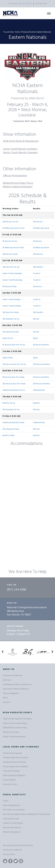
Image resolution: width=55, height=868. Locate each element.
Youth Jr (37, 274)
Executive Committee (13, 676)
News (5, 698)
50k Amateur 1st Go (11, 410)
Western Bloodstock (12, 828)
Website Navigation (12, 832)
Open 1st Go (8, 338)
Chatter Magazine (11, 693)
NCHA (30, 846)
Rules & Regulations (12, 805)
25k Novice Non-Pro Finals (14, 384)
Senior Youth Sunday (12, 306)
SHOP (29, 4)
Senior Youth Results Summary (20, 153)
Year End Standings (11, 771)
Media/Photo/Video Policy (18, 183)
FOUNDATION (15, 4)
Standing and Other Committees (17, 685)
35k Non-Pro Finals (11, 312)
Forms (6, 801)
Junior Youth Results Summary (20, 149)
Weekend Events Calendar (14, 762)
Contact (7, 702)
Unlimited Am (39, 390)
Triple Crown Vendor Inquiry (15, 723)
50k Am (36, 410)
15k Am (36, 319)
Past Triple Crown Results (14, 810)
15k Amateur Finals (10, 332)
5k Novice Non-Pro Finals (13, 377)
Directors (7, 680)
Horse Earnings (9, 780)
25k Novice (38, 222)
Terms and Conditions (12, 850)
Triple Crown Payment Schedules (17, 719)
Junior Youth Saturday (12, 274)
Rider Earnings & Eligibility (14, 776)
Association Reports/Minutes (16, 689)
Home (17, 32)
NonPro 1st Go (9, 403)
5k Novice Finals (9, 287)
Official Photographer (15, 176)
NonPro (36, 403)
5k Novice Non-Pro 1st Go (14, 345)
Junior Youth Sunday (11, 300)
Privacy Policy (9, 854)
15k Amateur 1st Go (11, 319)
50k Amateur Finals (11, 429)
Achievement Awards (12, 753)
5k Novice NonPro (41, 345)
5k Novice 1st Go (10, 241)
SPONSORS (41, 4)
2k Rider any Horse (41, 228)
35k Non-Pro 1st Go (11, 267)
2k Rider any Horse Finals (13, 248)
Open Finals (7, 358)
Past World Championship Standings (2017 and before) (26, 814)
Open (35, 338)
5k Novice (37, 241)
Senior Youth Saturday (12, 280)
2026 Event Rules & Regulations (21, 141)
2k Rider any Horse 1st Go (14, 228)
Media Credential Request (18, 187)
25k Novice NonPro (42, 364)
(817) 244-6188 (16, 590)
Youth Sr (37, 280)
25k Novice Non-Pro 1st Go (14, 364)
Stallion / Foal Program (13, 823)
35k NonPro (38, 267)
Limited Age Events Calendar (15, 767)
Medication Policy (11, 732)
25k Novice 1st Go (10, 222)
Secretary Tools (10, 784)
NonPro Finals (8, 436)
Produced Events (28, 32)
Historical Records (11, 819)
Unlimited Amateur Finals (13, 423)
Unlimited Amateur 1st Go (14, 390)
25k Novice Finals (10, 254)
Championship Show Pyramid (15, 758)
